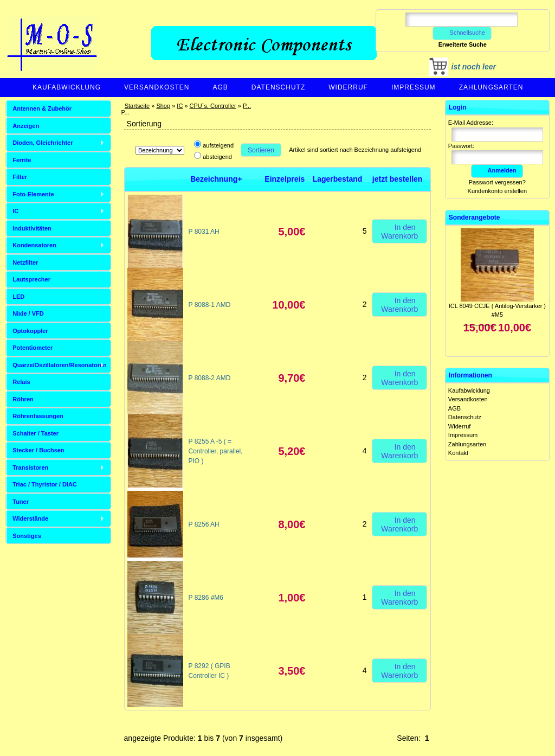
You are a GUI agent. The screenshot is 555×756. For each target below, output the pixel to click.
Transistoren (30, 467)
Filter (20, 177)
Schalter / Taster (36, 433)
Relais (21, 382)
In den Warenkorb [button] (399, 231)
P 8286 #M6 (206, 598)
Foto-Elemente (33, 194)
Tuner (21, 502)
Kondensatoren (34, 245)
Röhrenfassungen (38, 416)
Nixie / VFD (28, 313)
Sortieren (261, 150)
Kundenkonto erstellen (497, 191)
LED (18, 297)
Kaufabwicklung (67, 87)
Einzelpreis (285, 179)
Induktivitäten (32, 228)
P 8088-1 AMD (210, 305)
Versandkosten (157, 87)
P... (247, 106)
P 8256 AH (204, 524)
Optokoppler (30, 331)
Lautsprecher (31, 279)
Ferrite (22, 160)
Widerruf (348, 87)
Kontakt (458, 453)
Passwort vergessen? (497, 182)
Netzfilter (25, 262)
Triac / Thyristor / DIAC (45, 484)
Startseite (137, 106)
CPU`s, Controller (213, 106)
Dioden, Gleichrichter (43, 143)
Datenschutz (278, 87)
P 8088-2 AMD (210, 378)
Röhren (23, 399)
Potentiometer (33, 348)
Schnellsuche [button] (462, 33)
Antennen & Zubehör (42, 108)
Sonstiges (27, 536)
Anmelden (497, 170)
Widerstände (30, 518)
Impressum (414, 87)
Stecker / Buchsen (38, 450)
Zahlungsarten (491, 87)
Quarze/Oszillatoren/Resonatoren (60, 365)
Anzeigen (26, 126)
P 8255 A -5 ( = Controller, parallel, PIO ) (216, 451)
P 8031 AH (204, 232)
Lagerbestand (338, 179)
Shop (163, 106)
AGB (220, 87)
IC (180, 106)
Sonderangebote (475, 217)
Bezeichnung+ (216, 179)
